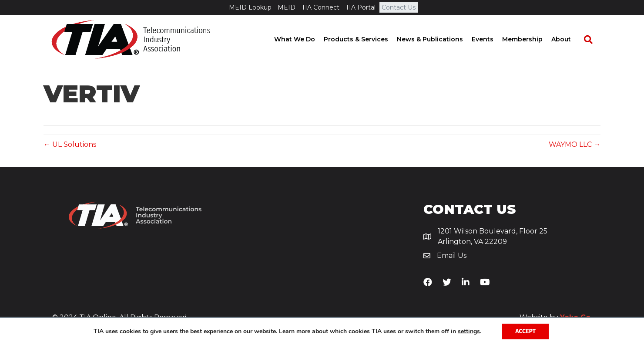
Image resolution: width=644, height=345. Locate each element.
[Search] (592, 40)
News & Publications (438, 39)
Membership (530, 39)
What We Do (302, 39)
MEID (287, 7)
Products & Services (364, 39)
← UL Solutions (70, 144)
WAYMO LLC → (575, 144)
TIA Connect (320, 7)
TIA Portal (361, 7)
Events (490, 39)
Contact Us (399, 7)
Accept (525, 331)
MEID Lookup (250, 7)
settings (469, 331)
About (569, 39)
